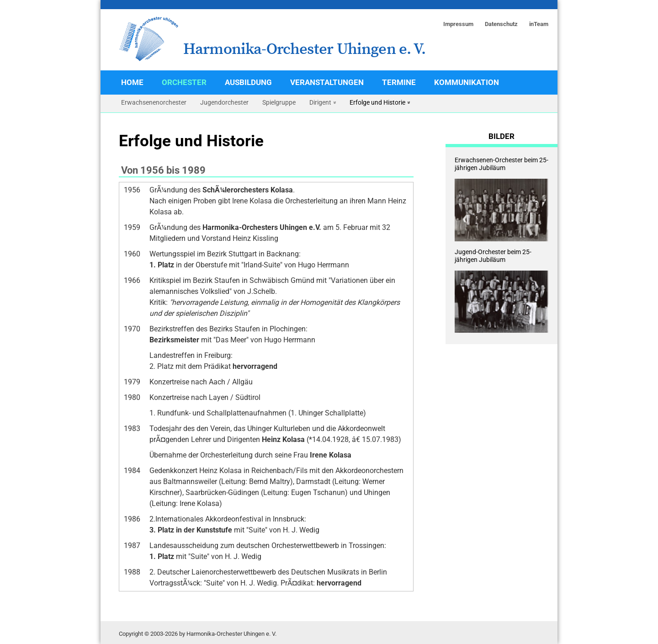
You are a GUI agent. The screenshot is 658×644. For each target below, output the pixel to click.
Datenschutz (501, 24)
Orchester (184, 82)
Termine (399, 82)
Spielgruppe (279, 102)
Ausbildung (248, 82)
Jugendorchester (224, 102)
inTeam (539, 24)
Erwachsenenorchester (154, 102)
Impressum (458, 24)
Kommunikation (467, 82)
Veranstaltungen (327, 82)
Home (132, 82)
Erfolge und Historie (377, 102)
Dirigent (320, 102)
